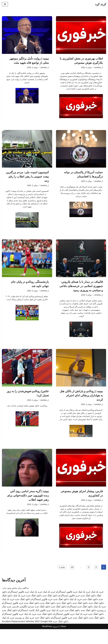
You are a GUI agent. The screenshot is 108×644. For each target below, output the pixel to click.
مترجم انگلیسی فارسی (23, 622)
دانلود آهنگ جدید (42, 622)
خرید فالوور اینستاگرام (67, 607)
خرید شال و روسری (25, 633)
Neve (63, 641)
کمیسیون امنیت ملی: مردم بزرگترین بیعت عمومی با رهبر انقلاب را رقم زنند (27, 181)
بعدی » (61, 582)
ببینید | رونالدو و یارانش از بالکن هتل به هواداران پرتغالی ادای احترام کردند (81, 402)
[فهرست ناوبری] (5, 4)
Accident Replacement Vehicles (18, 636)
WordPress (47, 641)
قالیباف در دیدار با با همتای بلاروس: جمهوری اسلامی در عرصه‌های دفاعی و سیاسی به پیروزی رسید (81, 291)
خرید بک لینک (97, 607)
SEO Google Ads (44, 636)
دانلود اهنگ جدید (88, 610)
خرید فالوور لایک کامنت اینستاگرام (34, 625)
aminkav (97, 68)
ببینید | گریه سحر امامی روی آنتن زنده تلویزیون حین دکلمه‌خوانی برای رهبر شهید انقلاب (28, 506)
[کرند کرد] (101, 4)
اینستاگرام (72, 622)
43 (72, 582)
